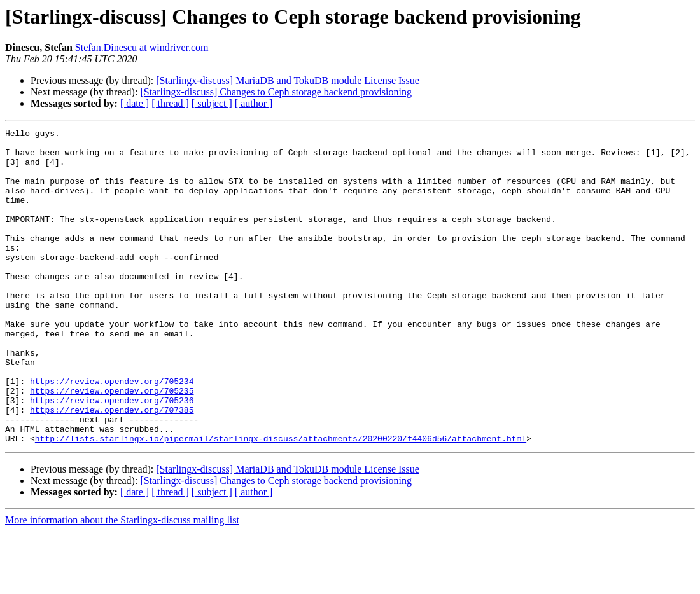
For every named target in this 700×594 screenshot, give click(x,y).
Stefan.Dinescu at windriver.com (142, 47)
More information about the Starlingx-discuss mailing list (122, 583)
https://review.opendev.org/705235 (112, 444)
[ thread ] (170, 103)
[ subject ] (212, 103)
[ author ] (254, 103)
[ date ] (135, 103)
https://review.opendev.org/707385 (112, 467)
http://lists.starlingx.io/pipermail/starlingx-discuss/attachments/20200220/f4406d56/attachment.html (281, 501)
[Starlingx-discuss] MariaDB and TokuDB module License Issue (288, 80)
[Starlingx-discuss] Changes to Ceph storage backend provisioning (276, 92)
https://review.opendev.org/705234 (112, 432)
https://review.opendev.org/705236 (112, 455)
